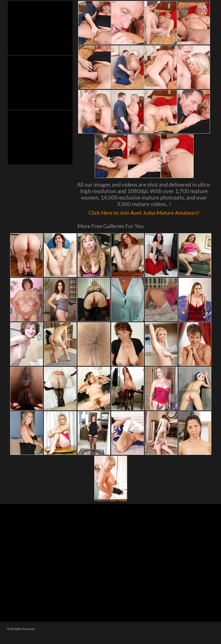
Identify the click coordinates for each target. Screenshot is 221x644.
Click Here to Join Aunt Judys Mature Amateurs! (144, 216)
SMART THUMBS (118, 510)
